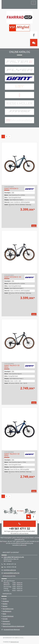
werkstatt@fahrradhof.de (11, 573)
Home (5, 599)
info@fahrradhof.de (10, 570)
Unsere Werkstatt (8, 616)
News (4, 614)
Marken (5, 606)
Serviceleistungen (8, 609)
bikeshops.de (15, 642)
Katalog (5, 604)
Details (34, 226)
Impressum (6, 621)
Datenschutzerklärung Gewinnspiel (13, 626)
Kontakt (5, 619)
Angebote (6, 601)
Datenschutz (6, 624)
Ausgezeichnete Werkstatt (11, 629)
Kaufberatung (7, 611)
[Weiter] (10, 136)
